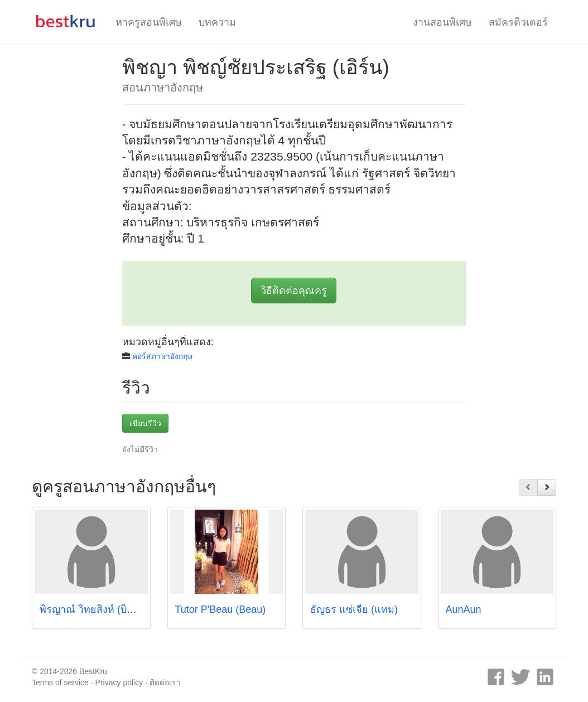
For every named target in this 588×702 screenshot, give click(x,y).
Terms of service (60, 682)
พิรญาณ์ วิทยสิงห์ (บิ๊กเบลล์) (99, 609)
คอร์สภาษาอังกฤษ (162, 356)
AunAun (464, 609)
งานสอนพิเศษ (442, 22)
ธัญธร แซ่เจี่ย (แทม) (354, 609)
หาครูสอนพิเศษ (149, 22)
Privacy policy (119, 682)
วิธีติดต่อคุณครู (294, 291)
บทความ (217, 22)
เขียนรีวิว (145, 423)
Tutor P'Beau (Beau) (221, 609)
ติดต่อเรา (165, 682)
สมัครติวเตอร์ (518, 22)
